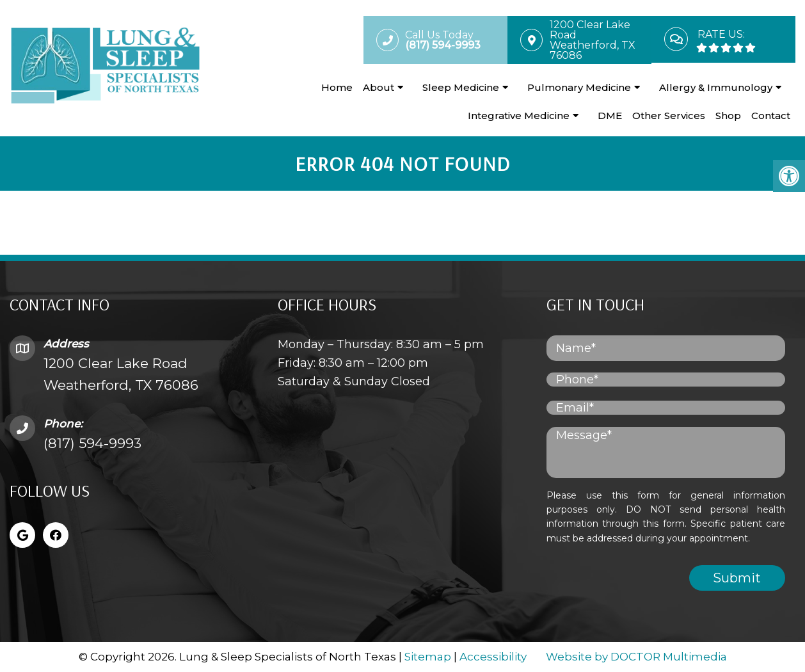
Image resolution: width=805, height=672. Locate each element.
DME (610, 116)
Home (337, 87)
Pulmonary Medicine (579, 87)
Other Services (669, 116)
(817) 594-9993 (92, 443)
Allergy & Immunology (716, 87)
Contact (771, 116)
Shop (728, 116)
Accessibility (493, 657)
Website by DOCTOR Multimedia (636, 657)
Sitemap (428, 657)
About (379, 87)
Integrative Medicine (519, 116)
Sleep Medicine (461, 87)
